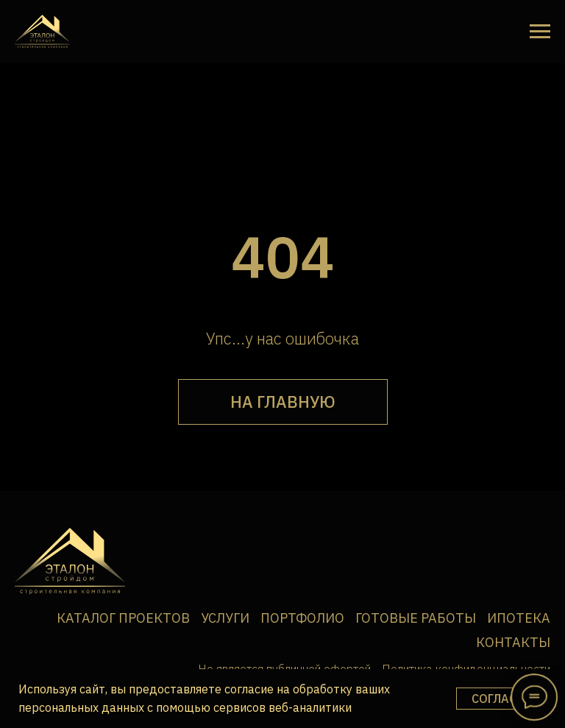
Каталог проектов (123, 618)
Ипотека (519, 618)
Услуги (225, 618)
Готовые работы (416, 618)
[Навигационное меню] (540, 32)
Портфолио (302, 618)
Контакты (513, 642)
